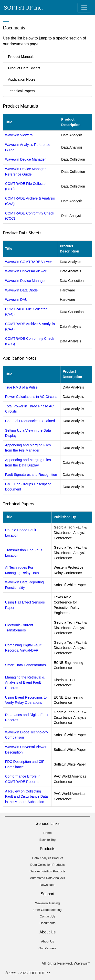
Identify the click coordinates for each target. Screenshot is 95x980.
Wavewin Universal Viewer (26, 271)
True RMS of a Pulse (21, 387)
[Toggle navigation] (84, 8)
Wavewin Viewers (19, 135)
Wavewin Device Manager (26, 159)
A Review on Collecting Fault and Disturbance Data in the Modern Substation (26, 797)
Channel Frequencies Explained (30, 421)
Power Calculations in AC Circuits (31, 397)
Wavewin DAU (16, 300)
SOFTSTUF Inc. (23, 8)
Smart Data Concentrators (26, 665)
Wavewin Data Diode (21, 290)
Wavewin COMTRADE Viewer (29, 262)
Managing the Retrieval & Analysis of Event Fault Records (25, 683)
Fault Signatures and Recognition (31, 475)
